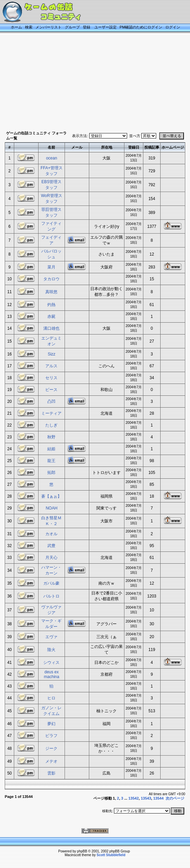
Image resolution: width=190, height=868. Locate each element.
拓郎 (51, 473)
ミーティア (51, 413)
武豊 (51, 546)
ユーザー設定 (105, 27)
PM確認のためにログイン (141, 27)
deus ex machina (52, 674)
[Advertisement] (95, 82)
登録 (87, 27)
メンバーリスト (49, 27)
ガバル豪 (51, 583)
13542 (134, 798)
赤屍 (51, 317)
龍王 (51, 461)
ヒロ (51, 698)
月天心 (51, 558)
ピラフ (51, 736)
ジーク (51, 748)
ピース (51, 390)
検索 (29, 27)
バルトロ (51, 596)
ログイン (173, 27)
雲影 (51, 773)
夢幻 (51, 724)
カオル (51, 534)
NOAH (52, 508)
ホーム (16, 27)
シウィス (51, 663)
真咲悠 (51, 292)
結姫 (51, 449)
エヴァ (51, 637)
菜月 (51, 267)
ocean (52, 158)
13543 (146, 798)
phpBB (82, 851)
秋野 (51, 437)
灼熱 (51, 305)
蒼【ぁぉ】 (51, 496)
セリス (51, 378)
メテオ (51, 761)
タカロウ (51, 279)
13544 (158, 798)
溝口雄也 (51, 328)
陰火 (51, 650)
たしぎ (51, 425)
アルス (51, 366)
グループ (72, 27)
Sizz (52, 354)
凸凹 (51, 402)
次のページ (175, 798)
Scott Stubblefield (111, 855)
